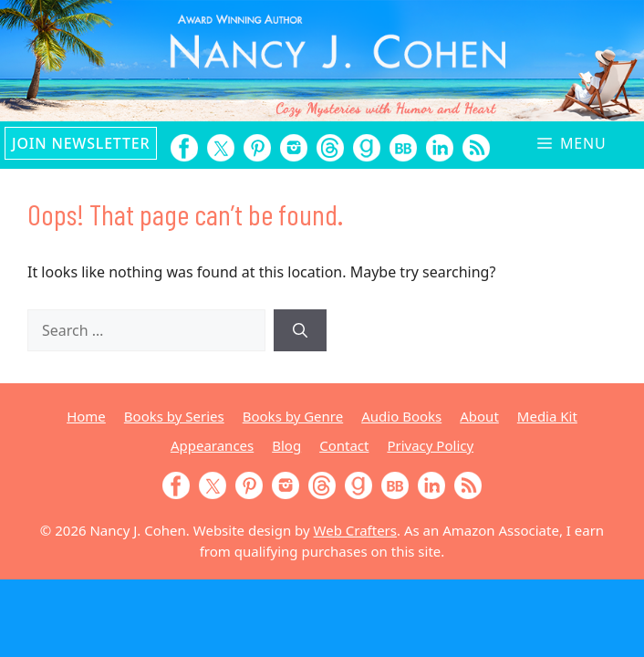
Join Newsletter (81, 143)
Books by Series (174, 416)
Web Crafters (355, 530)
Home (86, 416)
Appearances (212, 445)
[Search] (300, 330)
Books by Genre (293, 416)
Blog (286, 445)
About (479, 416)
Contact (344, 445)
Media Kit (547, 416)
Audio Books (401, 416)
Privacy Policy (430, 445)
